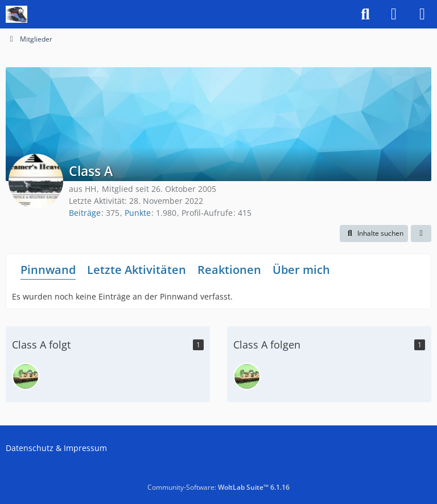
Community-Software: (218, 487)
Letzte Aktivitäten (137, 270)
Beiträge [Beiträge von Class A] (85, 213)
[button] (374, 233)
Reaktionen (229, 270)
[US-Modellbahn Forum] (17, 14)
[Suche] (365, 14)
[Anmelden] (394, 14)
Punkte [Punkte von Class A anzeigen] (138, 213)
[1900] (26, 376)
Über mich (301, 270)
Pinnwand (48, 270)
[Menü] (422, 14)
